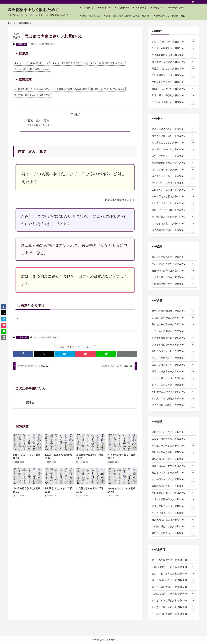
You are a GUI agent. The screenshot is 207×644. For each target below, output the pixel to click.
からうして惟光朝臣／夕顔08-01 (174, 358)
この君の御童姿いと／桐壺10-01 (174, 102)
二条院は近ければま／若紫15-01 (174, 526)
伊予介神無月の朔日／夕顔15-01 (174, 405)
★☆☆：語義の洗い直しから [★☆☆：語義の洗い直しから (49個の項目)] (107, 63)
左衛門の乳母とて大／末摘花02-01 (174, 567)
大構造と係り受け (43, 125)
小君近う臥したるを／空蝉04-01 (174, 277)
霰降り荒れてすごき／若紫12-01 (174, 506)
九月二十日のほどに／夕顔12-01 (174, 385)
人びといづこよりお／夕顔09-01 (174, 365)
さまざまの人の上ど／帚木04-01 (174, 149)
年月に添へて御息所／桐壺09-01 (174, 96)
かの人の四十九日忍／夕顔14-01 (174, 399)
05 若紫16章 (22, 44)
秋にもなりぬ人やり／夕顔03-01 (174, 325)
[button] (23, 354)
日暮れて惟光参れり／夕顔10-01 (174, 372)
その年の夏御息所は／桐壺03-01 (174, 55)
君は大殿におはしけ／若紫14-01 (174, 520)
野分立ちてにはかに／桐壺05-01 (174, 69)
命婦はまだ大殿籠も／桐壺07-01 (174, 82)
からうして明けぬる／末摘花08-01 (174, 607)
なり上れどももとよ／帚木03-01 (174, 143)
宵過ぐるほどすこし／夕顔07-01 (174, 351)
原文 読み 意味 (38, 121)
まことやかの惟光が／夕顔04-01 (174, 331)
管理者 (30, 403)
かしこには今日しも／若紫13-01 (174, 513)
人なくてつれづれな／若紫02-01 (174, 439)
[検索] (197, 2)
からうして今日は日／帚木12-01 (174, 203)
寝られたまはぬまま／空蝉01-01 (174, 257)
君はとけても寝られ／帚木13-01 (174, 210)
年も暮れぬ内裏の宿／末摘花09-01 (174, 614)
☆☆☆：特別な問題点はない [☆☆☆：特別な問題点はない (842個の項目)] (32, 69)
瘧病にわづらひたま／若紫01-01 (174, 432)
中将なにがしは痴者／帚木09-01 (174, 183)
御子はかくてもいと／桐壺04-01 (174, 62)
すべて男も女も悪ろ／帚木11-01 (174, 197)
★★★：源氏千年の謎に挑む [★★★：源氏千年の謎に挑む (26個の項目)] (31, 63)
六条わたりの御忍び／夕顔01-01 (174, 311)
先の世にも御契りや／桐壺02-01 (174, 48)
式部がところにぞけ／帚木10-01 (174, 190)
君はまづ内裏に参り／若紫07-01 (174, 473)
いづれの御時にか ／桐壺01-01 (174, 42)
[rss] (193, 2)
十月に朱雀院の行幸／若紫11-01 (174, 500)
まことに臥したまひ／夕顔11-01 (174, 378)
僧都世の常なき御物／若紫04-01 (174, 452)
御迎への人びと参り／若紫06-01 (174, 466)
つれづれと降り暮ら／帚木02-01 (174, 136)
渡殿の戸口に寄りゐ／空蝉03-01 (174, 271)
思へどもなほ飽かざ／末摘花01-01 (174, 560)
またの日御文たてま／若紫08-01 (174, 479)
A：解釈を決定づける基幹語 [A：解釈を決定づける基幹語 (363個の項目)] (32, 89)
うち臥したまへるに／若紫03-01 (174, 446)
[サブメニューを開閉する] (193, 42)
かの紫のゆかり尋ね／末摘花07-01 (174, 601)
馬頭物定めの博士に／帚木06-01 (174, 163)
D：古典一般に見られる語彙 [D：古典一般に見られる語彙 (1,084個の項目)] (32, 95)
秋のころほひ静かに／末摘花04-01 (174, 580)
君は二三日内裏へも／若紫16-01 (174, 533)
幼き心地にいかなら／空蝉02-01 (174, 264)
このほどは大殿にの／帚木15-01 (174, 223)
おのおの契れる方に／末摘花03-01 (174, 574)
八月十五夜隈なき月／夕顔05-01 (174, 338)
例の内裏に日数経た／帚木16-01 (174, 230)
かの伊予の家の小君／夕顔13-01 (174, 392)
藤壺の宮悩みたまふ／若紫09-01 (174, 486)
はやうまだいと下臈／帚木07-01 (174, 170)
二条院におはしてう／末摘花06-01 (174, 594)
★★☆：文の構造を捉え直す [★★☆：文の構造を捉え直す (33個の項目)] (69, 63)
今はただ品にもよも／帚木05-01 (174, 156)
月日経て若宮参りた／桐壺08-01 (174, 89)
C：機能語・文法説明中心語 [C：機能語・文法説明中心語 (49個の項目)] (108, 89)
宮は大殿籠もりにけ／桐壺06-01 (174, 75)
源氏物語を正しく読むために (34, 10)
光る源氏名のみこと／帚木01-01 (174, 129)
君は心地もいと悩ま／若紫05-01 (174, 459)
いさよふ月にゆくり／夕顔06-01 (174, 345)
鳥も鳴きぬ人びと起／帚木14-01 (174, 217)
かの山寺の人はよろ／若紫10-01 (174, 493)
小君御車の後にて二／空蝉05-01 (174, 284)
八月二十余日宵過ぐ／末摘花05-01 (174, 587)
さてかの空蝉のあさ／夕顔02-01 (174, 318)
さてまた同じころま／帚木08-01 (174, 176)
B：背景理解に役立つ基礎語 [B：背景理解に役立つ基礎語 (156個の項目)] (70, 89)
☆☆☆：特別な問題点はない (46, 337)
